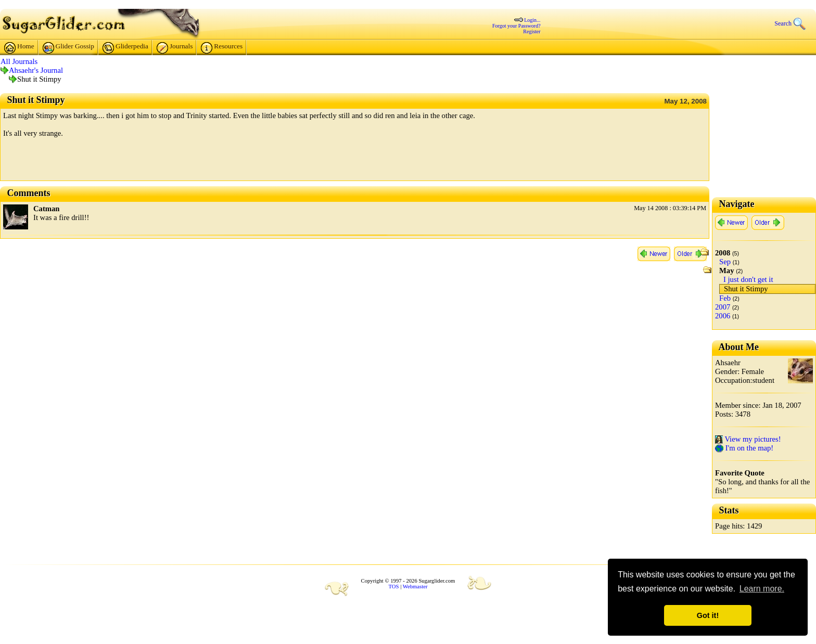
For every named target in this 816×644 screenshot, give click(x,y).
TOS (394, 587)
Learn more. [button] (762, 589)
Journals (175, 48)
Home (19, 48)
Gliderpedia (125, 48)
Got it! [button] (708, 615)
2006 (723, 316)
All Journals (19, 61)
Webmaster (415, 587)
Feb (725, 298)
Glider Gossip (68, 48)
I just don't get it (748, 279)
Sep (725, 262)
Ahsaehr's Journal (36, 70)
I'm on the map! (744, 448)
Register (532, 31)
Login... (532, 20)
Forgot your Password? (517, 26)
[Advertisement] (125, 162)
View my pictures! (748, 439)
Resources (222, 48)
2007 (723, 307)
